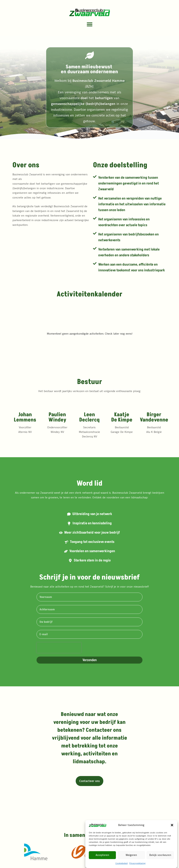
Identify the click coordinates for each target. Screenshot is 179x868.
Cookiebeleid (121, 863)
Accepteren (102, 855)
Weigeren (131, 855)
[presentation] (59, 648)
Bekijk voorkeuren (160, 855)
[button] (172, 825)
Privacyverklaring (137, 863)
